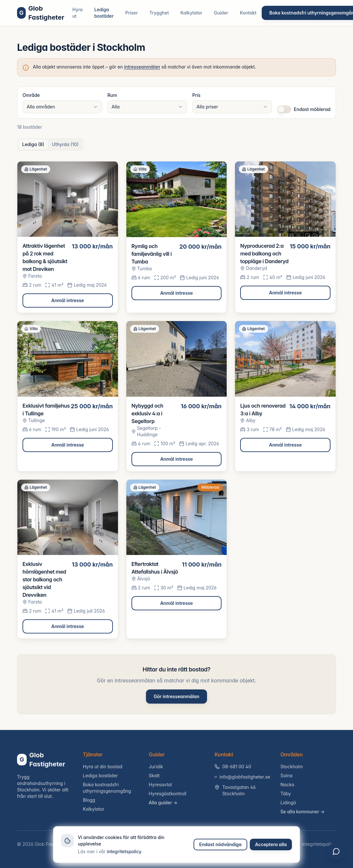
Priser (132, 13)
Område (31, 95)
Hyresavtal (160, 785)
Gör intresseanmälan (176, 696)
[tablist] (50, 144)
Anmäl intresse (68, 300)
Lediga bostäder (104, 13)
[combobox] (62, 107)
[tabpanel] (176, 400)
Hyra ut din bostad (103, 766)
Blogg (89, 800)
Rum (112, 95)
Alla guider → (163, 803)
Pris (196, 95)
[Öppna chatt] (336, 851)
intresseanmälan (142, 67)
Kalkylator (191, 13)
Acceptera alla (271, 844)
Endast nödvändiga (221, 844)
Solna (286, 776)
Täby (286, 794)
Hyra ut (77, 13)
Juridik (156, 766)
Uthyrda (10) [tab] (65, 144)
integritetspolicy (124, 851)
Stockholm (292, 766)
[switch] (284, 109)
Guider (221, 13)
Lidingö (288, 803)
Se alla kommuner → (303, 812)
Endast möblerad (312, 109)
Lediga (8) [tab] (33, 144)
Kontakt (248, 13)
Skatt (154, 776)
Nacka (287, 785)
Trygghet (159, 13)
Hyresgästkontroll (168, 794)
